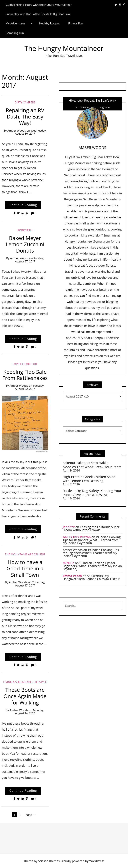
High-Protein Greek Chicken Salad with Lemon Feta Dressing (89, 479)
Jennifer (69, 527)
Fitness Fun (76, 23)
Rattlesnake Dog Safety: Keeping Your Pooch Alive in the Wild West (92, 493)
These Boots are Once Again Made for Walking (25, 696)
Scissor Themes (49, 861)
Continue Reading (23, 205)
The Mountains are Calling (25, 554)
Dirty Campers (25, 102)
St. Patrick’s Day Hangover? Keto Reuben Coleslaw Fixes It (91, 577)
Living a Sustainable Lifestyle (25, 682)
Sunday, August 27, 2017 (29, 260)
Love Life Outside (25, 364)
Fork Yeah (25, 230)
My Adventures (15, 23)
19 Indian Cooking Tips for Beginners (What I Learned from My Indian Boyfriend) (92, 540)
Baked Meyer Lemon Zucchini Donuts (25, 244)
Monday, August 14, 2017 (30, 712)
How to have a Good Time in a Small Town (25, 568)
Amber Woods (17, 130)
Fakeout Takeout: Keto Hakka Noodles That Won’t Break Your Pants (92, 465)
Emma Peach (72, 576)
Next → (31, 815)
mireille (68, 563)
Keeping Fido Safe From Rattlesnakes (25, 375)
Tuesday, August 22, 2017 (30, 387)
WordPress (97, 861)
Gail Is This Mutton (77, 537)
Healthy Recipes (50, 23)
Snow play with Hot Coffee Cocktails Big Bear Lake (38, 14)
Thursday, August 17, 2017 (30, 584)
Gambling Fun (15, 33)
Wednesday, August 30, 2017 (31, 132)
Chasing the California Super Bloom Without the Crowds (91, 528)
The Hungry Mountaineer (64, 48)
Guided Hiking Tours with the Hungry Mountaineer (39, 5)
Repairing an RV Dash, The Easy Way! (25, 116)
